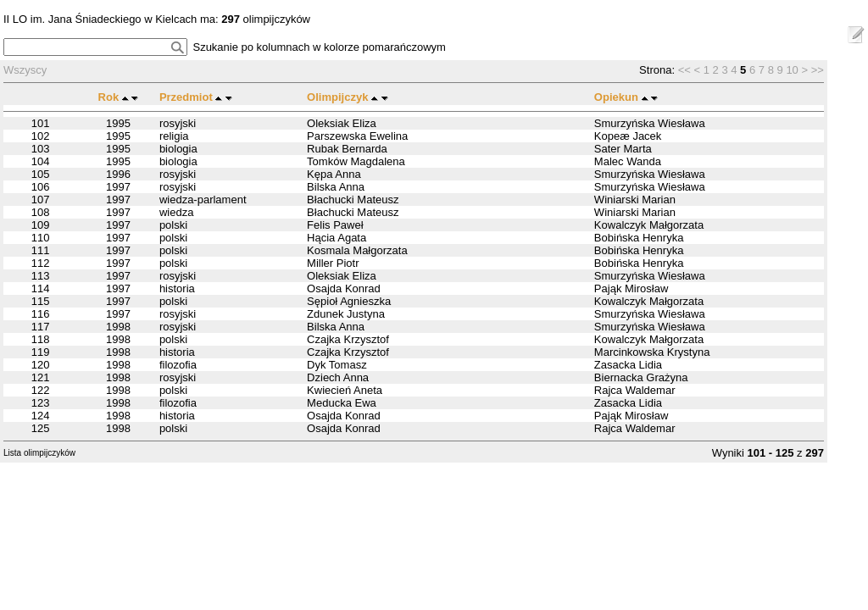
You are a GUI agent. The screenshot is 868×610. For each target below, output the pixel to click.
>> (818, 70)
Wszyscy (25, 70)
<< (684, 70)
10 (792, 70)
